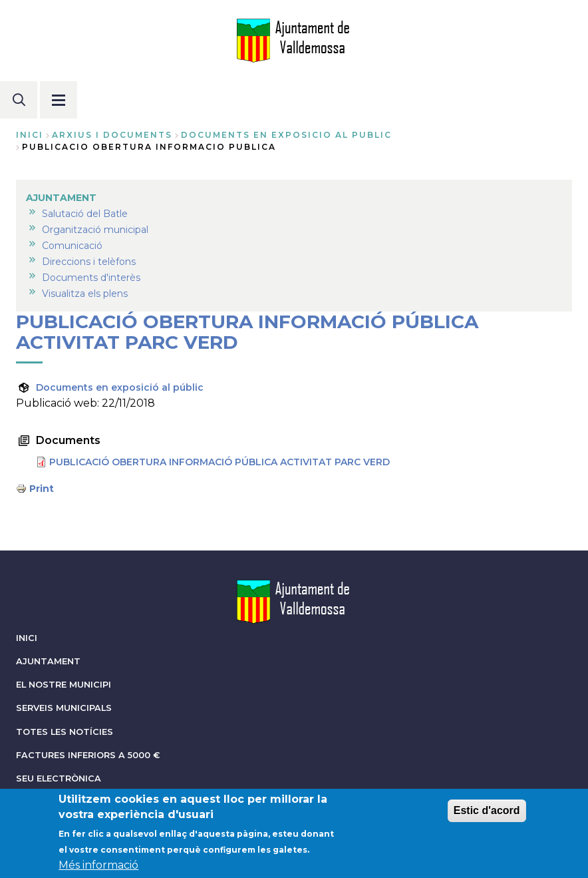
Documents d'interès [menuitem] (91, 278)
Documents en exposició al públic (120, 387)
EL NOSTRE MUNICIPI (64, 685)
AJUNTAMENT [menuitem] (61, 198)
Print (42, 489)
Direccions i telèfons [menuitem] (89, 262)
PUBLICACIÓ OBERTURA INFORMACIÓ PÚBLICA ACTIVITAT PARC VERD (220, 462)
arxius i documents (112, 135)
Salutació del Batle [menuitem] (85, 214)
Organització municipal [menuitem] (95, 230)
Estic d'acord (487, 815)
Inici (30, 135)
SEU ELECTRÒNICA (59, 778)
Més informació (98, 870)
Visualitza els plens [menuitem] (85, 294)
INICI (27, 638)
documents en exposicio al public (286, 135)
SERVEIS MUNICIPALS (64, 708)
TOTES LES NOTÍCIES (65, 732)
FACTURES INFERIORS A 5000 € (88, 755)
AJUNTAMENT (48, 661)
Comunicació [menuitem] (72, 246)
